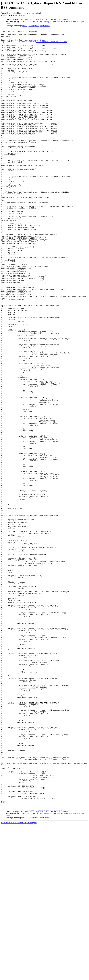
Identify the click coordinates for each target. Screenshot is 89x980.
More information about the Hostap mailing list (19, 978)
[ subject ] (39, 26)
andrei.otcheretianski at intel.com (32, 13)
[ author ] (47, 26)
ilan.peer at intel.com (27, 31)
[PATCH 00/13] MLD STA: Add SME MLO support (48, 19)
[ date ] (25, 26)
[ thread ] (31, 26)
